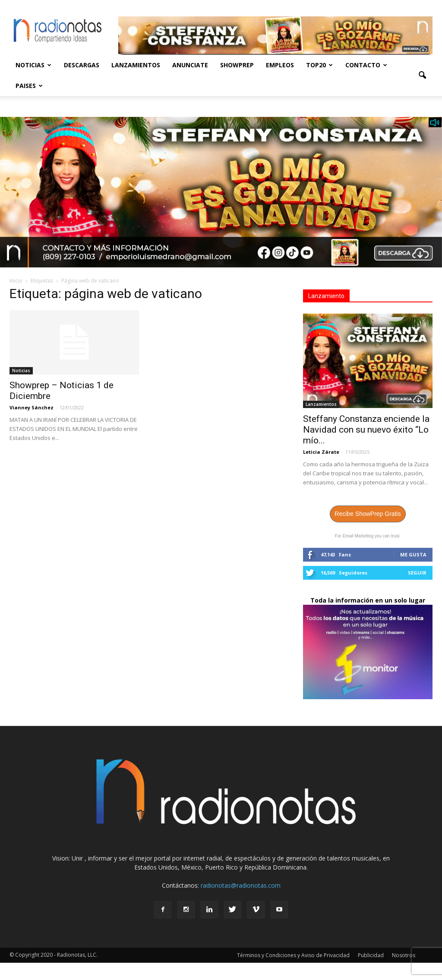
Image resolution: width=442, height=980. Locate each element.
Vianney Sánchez (32, 407)
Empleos (280, 65)
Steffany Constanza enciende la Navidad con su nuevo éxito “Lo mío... (366, 430)
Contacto (366, 65)
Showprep (237, 65)
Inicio (16, 281)
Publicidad (371, 955)
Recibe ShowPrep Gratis (368, 514)
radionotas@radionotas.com (241, 885)
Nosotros (404, 955)
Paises (29, 86)
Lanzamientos (136, 65)
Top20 (319, 65)
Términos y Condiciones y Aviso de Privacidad (293, 955)
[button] (422, 75)
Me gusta (413, 554)
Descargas (82, 65)
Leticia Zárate (321, 452)
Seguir (417, 573)
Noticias (33, 65)
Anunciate (190, 65)
